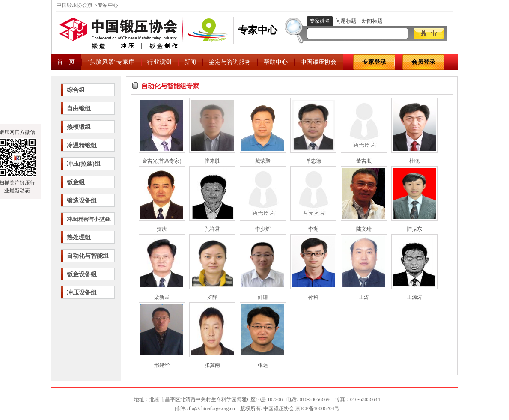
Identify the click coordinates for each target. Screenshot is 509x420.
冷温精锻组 (82, 145)
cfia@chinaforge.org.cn (211, 408)
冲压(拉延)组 (84, 164)
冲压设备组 (82, 293)
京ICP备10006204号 (317, 408)
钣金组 (76, 182)
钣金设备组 (82, 274)
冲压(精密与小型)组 (89, 219)
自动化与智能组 (88, 256)
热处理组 (79, 237)
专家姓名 (320, 21)
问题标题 (346, 21)
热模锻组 (79, 127)
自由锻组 (79, 109)
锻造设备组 (82, 201)
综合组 (76, 90)
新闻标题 (372, 21)
